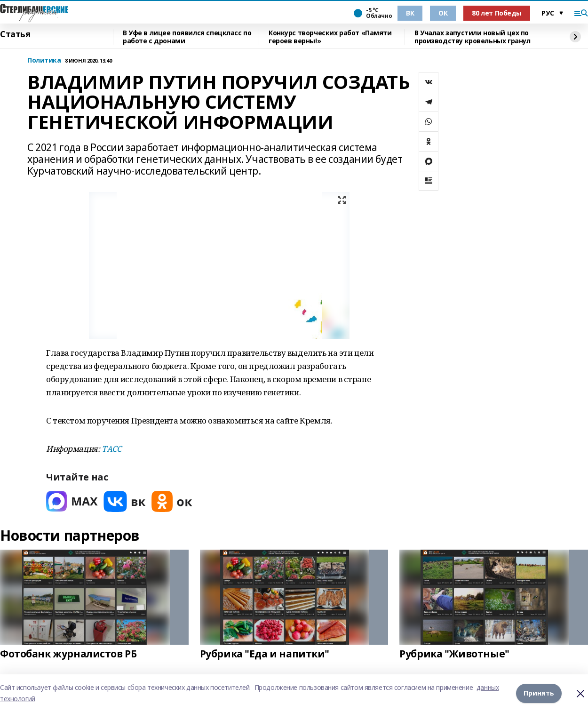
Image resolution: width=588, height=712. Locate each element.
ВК (410, 13)
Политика (44, 60)
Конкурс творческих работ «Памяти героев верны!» (330, 37)
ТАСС (111, 449)
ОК (443, 13)
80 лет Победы (497, 13)
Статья (15, 34)
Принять (539, 693)
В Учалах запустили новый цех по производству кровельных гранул (472, 37)
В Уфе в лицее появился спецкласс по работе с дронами (187, 37)
